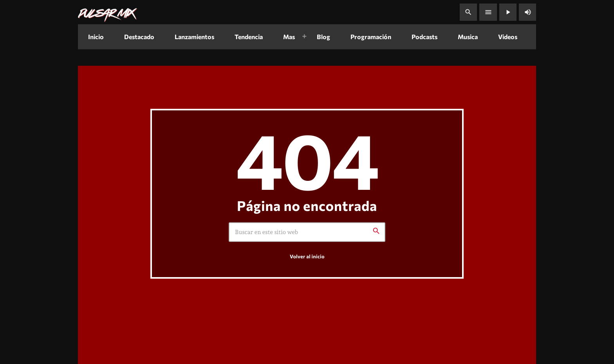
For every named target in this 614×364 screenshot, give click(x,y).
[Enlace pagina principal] (108, 12)
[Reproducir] (508, 12)
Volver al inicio (307, 257)
